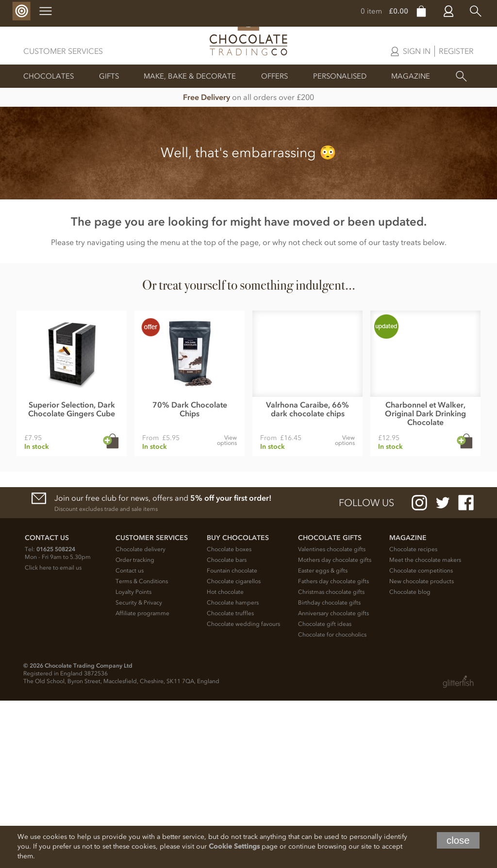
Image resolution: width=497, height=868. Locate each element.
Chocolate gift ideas (325, 791)
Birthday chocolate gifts (329, 770)
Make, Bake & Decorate (190, 76)
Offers (274, 76)
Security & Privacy (139, 770)
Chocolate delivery (141, 717)
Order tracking (135, 727)
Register (456, 51)
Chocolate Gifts (330, 705)
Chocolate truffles (230, 781)
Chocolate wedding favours (243, 791)
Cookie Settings (234, 846)
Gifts (109, 76)
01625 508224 (56, 717)
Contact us (130, 738)
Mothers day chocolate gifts (335, 727)
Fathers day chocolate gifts (333, 749)
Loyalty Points (133, 759)
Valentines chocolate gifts (332, 717)
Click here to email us (53, 735)
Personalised (340, 76)
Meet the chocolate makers (425, 727)
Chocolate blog (410, 759)
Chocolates (49, 76)
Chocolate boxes (229, 717)
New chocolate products (422, 749)
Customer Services (63, 51)
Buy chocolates (238, 705)
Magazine (411, 76)
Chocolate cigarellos (234, 749)
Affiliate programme (142, 781)
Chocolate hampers (233, 770)
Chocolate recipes (413, 717)
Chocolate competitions (421, 738)
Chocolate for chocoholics (332, 802)
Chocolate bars (227, 727)
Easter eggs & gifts (323, 738)
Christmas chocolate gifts (331, 759)
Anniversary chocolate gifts (333, 781)
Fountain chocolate (232, 738)
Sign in (417, 51)
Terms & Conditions (142, 749)
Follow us (366, 670)
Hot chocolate (225, 759)
